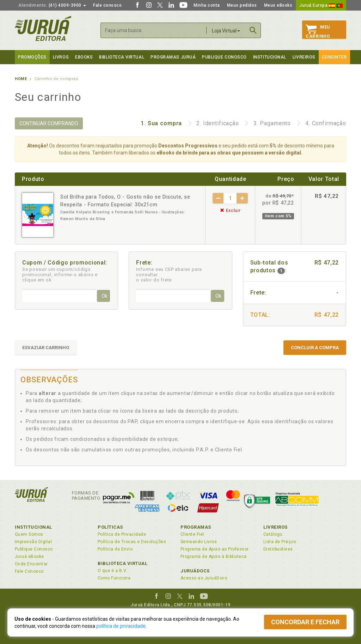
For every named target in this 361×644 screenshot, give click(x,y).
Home (21, 79)
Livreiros (304, 57)
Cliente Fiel (192, 534)
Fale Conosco (29, 571)
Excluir (230, 211)
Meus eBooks (278, 5)
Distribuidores (278, 549)
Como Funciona (114, 578)
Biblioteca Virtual (123, 563)
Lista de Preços (280, 542)
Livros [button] (61, 57)
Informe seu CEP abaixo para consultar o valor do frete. (169, 275)
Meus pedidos (242, 5)
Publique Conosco (224, 57)
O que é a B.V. (112, 571)
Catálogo (273, 534)
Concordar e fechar (305, 622)
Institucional (270, 57)
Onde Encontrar (31, 564)
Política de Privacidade (122, 534)
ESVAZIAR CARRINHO (46, 348)
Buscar (253, 30)
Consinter (334, 57)
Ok (105, 296)
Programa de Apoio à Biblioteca (214, 557)
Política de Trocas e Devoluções (132, 542)
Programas (196, 527)
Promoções (32, 57)
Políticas (110, 527)
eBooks (84, 57)
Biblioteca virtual (122, 57)
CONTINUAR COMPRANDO (49, 123)
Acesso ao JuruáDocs (204, 578)
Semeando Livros (199, 542)
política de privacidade (121, 626)
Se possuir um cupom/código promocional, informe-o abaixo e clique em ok (60, 275)
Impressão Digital (33, 542)
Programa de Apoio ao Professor (215, 549)
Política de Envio (115, 549)
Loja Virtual (226, 31)
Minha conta (207, 5)
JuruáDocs (195, 571)
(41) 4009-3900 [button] (52, 5)
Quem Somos (29, 534)
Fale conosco (107, 5)
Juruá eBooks (29, 557)
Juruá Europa (321, 5)
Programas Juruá (173, 57)
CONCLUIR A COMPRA (315, 348)
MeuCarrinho (318, 32)
